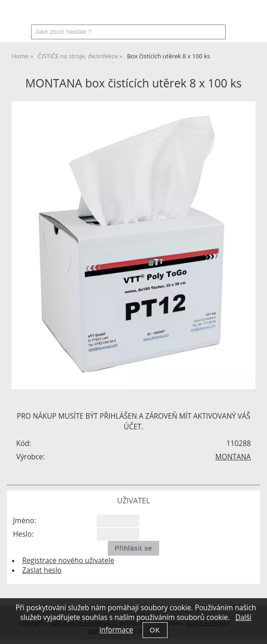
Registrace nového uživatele (68, 560)
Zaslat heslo (42, 570)
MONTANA (233, 457)
